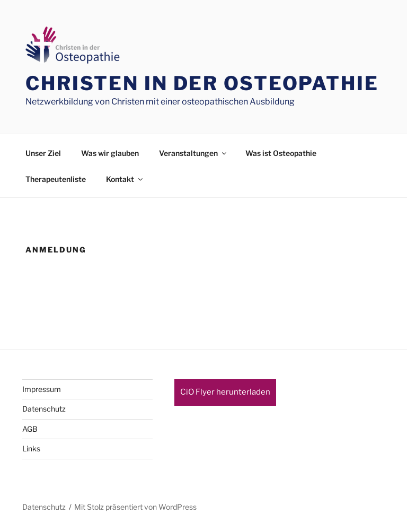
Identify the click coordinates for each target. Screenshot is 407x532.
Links (31, 448)
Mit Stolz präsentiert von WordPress (135, 507)
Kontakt (125, 179)
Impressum (42, 389)
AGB (30, 429)
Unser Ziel (43, 153)
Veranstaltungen (193, 153)
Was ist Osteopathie (281, 153)
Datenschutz (44, 409)
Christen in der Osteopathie (202, 83)
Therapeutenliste (56, 179)
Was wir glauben (110, 153)
